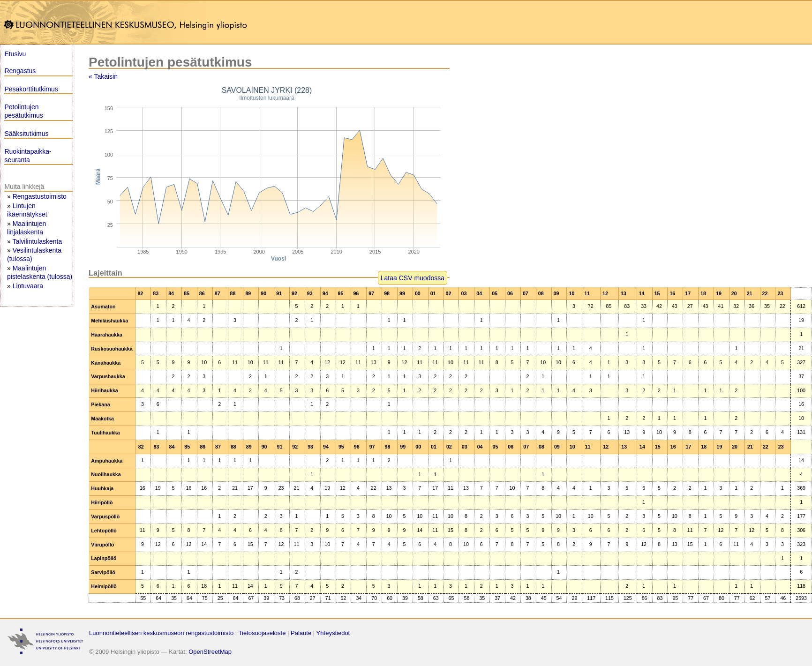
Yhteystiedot (333, 633)
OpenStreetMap (210, 652)
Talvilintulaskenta (37, 241)
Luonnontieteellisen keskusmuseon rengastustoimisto (161, 633)
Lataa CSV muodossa (413, 278)
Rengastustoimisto (40, 196)
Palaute (301, 633)
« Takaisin (103, 76)
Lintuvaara (28, 286)
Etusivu (15, 54)
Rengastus (20, 71)
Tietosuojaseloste (262, 633)
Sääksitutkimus (26, 134)
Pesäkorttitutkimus (31, 89)
